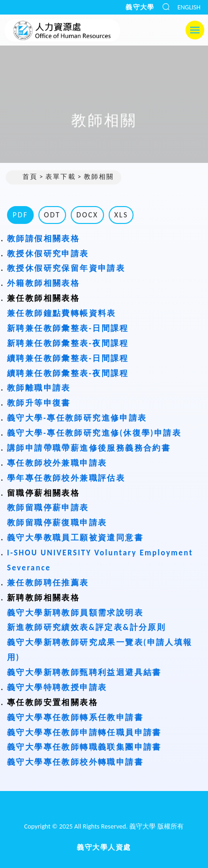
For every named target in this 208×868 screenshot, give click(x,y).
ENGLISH (189, 7)
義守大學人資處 (104, 847)
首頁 (25, 177)
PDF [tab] (20, 215)
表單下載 (60, 177)
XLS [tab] (121, 215)
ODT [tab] (52, 215)
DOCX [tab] (87, 215)
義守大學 (140, 7)
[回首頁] (104, 809)
